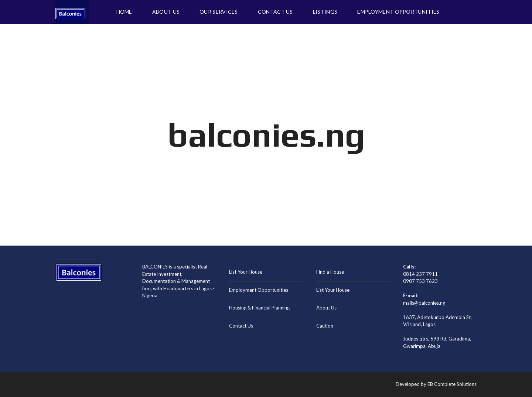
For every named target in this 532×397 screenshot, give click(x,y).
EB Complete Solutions (452, 384)
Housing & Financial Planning (259, 308)
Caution (325, 326)
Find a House (330, 272)
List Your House (246, 272)
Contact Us (241, 326)
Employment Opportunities (259, 290)
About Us (326, 308)
